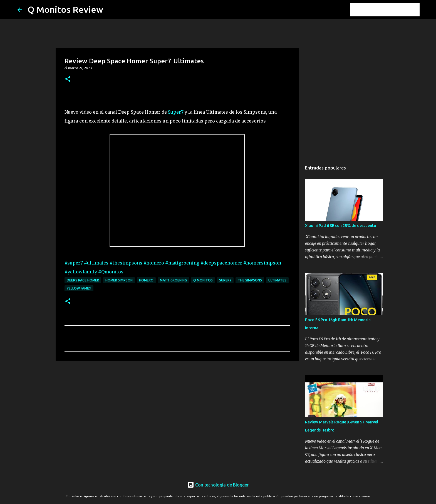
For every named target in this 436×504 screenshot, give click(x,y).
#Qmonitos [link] (111, 272)
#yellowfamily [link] (81, 272)
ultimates (277, 280)
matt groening (173, 280)
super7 (225, 280)
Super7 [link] (176, 112)
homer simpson (119, 280)
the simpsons (250, 280)
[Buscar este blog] (390, 10)
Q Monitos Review (65, 9)
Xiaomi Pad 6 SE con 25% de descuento (341, 226)
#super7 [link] (74, 263)
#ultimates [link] (96, 263)
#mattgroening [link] (182, 263)
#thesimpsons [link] (126, 263)
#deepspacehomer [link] (221, 263)
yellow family (79, 288)
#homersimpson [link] (262, 263)
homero (146, 280)
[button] (68, 79)
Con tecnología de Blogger (218, 485)
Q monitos (203, 280)
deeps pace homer (83, 280)
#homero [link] (154, 263)
